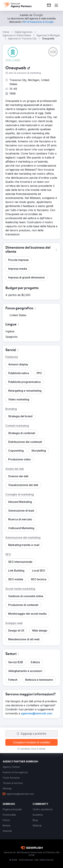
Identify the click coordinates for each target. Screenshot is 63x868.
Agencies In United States (17, 35)
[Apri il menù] (56, 5)
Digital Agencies (24, 32)
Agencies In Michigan (48, 35)
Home (6, 32)
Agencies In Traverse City (22, 38)
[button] (53, 52)
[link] (49, 5)
